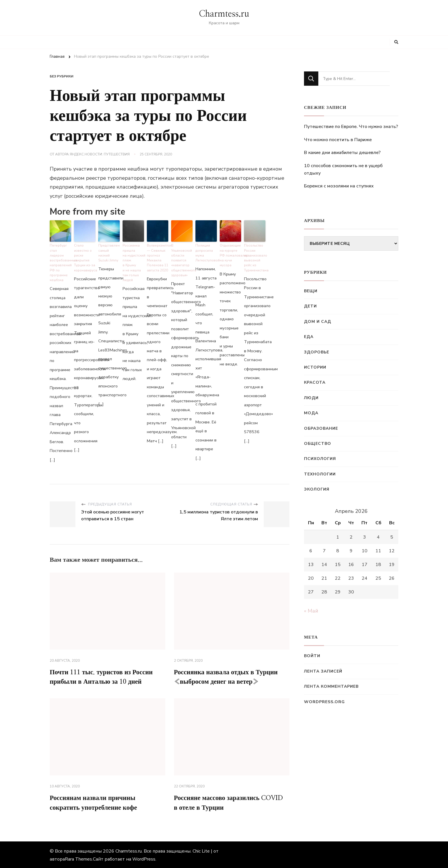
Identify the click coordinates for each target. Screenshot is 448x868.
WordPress (144, 858)
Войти (312, 656)
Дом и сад (318, 322)
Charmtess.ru (224, 14)
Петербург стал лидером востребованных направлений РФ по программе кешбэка (60, 259)
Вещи (311, 291)
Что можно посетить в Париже (338, 140)
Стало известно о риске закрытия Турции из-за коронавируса (85, 257)
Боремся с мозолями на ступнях (339, 186)
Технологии (320, 474)
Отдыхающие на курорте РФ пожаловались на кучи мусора (230, 254)
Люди (311, 398)
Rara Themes (78, 858)
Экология (317, 489)
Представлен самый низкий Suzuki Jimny (108, 252)
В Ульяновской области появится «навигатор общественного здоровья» (182, 259)
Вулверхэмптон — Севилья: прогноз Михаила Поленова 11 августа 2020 (158, 257)
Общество (318, 444)
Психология (320, 459)
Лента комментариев (331, 686)
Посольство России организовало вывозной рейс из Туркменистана (255, 257)
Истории (315, 367)
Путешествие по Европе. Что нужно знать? (351, 127)
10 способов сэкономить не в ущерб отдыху (343, 169)
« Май (311, 611)
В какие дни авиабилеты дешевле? (342, 153)
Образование (321, 428)
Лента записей (323, 671)
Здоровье (317, 352)
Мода (311, 413)
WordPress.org (324, 702)
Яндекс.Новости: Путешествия (100, 154)
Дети (310, 306)
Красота (315, 382)
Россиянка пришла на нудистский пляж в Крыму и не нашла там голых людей (133, 262)
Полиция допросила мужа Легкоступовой (206, 252)
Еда (309, 337)
